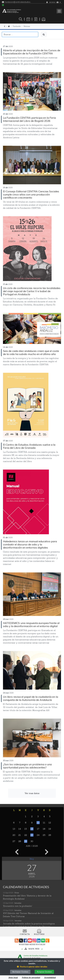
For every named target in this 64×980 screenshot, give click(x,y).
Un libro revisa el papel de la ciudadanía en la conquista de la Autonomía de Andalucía (31, 698)
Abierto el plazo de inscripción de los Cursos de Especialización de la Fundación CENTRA (32, 52)
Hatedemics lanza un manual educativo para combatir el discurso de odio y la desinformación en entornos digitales (30, 544)
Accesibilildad (50, 978)
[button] (32, 967)
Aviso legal (13, 978)
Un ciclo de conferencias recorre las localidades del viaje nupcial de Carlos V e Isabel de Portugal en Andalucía (32, 291)
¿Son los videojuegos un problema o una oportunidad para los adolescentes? (27, 766)
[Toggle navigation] (59, 11)
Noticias (27, 26)
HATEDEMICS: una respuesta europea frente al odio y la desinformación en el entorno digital (31, 625)
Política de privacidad (31, 978)
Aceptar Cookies (44, 972)
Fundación (17, 26)
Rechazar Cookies (20, 972)
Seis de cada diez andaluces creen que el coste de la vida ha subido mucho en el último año (31, 352)
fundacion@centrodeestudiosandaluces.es (19, 2)
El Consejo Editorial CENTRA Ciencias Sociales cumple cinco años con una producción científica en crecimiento (31, 194)
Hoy (32, 859)
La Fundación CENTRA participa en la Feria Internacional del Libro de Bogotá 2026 (29, 119)
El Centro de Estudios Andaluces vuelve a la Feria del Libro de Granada (29, 446)
